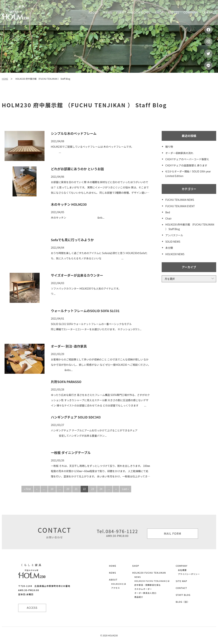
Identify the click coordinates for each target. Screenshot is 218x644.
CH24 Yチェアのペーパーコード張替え (187, 159)
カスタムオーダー (143, 589)
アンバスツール (174, 235)
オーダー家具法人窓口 (145, 593)
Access (173, 12)
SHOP (136, 566)
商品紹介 (139, 597)
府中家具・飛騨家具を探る (148, 585)
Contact (209, 12)
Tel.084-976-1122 (117, 533)
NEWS (113, 573)
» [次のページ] (116, 489)
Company (191, 12)
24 (101, 489)
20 (68, 489)
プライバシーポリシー (189, 574)
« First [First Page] (27, 489)
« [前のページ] (37, 489)
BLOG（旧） (183, 602)
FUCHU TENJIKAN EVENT (180, 206)
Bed (168, 212)
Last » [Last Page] (125, 489)
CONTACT (181, 588)
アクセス (116, 588)
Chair (168, 218)
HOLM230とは (119, 584)
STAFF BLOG (183, 595)
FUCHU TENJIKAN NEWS (180, 200)
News (108, 12)
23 (93, 489)
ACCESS (33, 608)
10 (52, 489)
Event (121, 12)
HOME (5, 79)
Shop (159, 12)
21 (76, 489)
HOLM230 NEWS (175, 254)
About (94, 12)
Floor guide (141, 12)
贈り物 (169, 147)
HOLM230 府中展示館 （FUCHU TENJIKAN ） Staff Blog (190, 227)
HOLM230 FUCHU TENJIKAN (149, 573)
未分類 (169, 248)
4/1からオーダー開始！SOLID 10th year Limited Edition (188, 174)
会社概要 (182, 570)
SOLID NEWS (173, 242)
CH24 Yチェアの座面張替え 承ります (186, 165)
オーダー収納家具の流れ (179, 153)
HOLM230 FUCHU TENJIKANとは (152, 581)
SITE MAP (181, 581)
